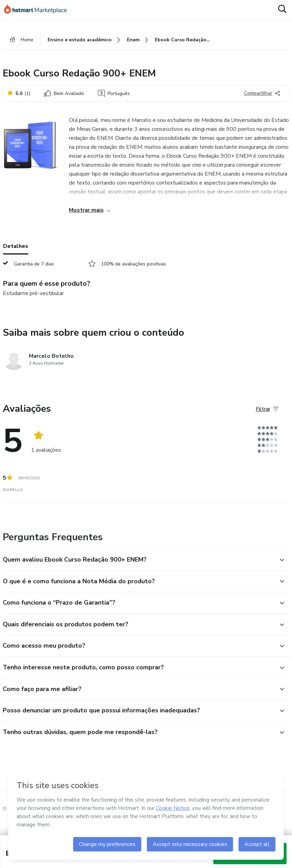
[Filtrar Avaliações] (267, 409)
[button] (139, 560)
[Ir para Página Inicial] (39, 10)
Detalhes (16, 246)
